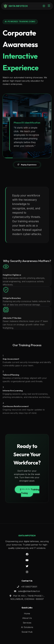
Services (27, 623)
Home (27, 614)
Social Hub (27, 632)
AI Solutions (27, 627)
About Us (27, 618)
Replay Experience (27, 165)
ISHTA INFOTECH (16, 6)
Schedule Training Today (30, 491)
